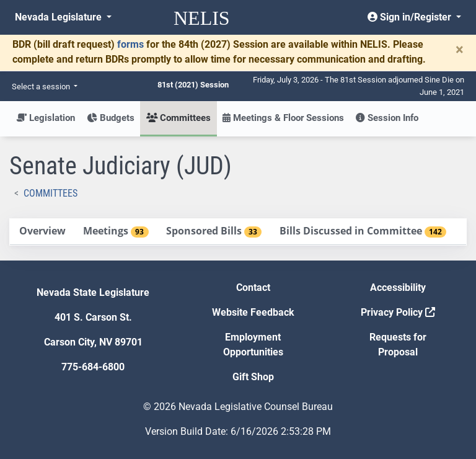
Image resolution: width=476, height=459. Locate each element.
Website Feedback (253, 312)
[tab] (42, 232)
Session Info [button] (387, 118)
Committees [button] (178, 118)
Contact (253, 287)
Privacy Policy (398, 312)
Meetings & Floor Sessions (283, 118)
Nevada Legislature (59, 17)
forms (130, 44)
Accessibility (398, 287)
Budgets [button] (111, 118)
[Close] (460, 50)
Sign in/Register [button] (411, 17)
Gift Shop (253, 377)
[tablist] (238, 232)
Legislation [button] (46, 118)
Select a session (42, 87)
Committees (51, 193)
